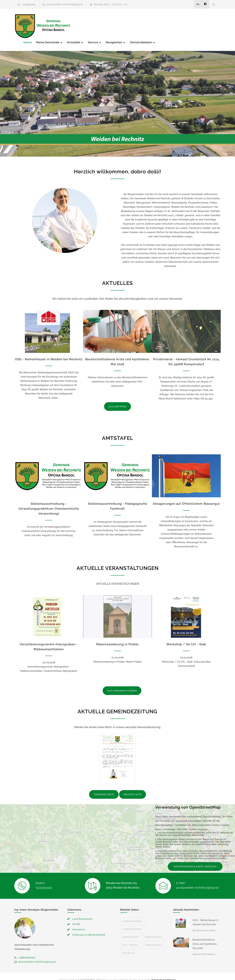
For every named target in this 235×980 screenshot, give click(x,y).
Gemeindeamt (131, 930)
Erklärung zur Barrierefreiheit (89, 927)
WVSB (76, 917)
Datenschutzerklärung (163, 973)
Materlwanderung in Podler (117, 637)
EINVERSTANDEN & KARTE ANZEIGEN (195, 859)
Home (84, 26)
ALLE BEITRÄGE (117, 399)
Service (151, 26)
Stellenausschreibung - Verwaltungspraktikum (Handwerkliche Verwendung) (49, 501)
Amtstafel (132, 26)
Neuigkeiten (172, 26)
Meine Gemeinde (106, 26)
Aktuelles (129, 946)
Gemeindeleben (199, 26)
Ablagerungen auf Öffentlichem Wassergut (186, 496)
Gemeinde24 (88, 973)
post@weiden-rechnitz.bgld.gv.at (65, 4)
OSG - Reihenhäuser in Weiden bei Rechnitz (49, 352)
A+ (198, 4)
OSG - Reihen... (131, 938)
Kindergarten (153, 930)
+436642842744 (27, 950)
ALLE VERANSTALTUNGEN (122, 684)
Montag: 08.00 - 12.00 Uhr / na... (111, 4)
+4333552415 (29, 4)
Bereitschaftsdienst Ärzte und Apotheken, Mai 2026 (205, 936)
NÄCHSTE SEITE (132, 787)
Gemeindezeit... (154, 938)
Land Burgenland (82, 911)
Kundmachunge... (133, 914)
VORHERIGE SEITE (104, 787)
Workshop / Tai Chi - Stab (186, 637)
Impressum (79, 922)
